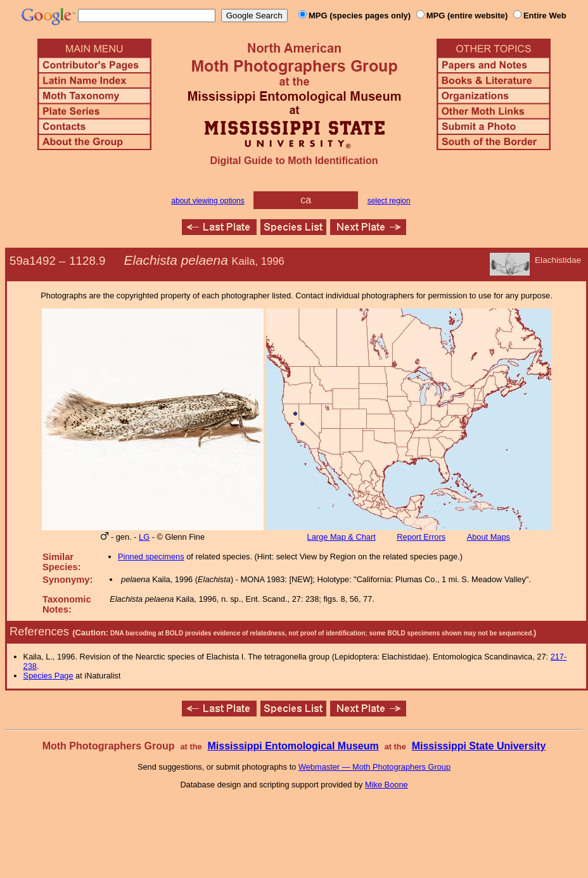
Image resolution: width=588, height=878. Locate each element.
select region (389, 201)
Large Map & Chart (342, 537)
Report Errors (421, 537)
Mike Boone (387, 785)
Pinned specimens (151, 557)
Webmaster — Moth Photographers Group (374, 767)
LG (144, 537)
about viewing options (208, 201)
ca (306, 200)
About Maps (489, 537)
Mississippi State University (479, 746)
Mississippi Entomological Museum (293, 746)
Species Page (48, 676)
